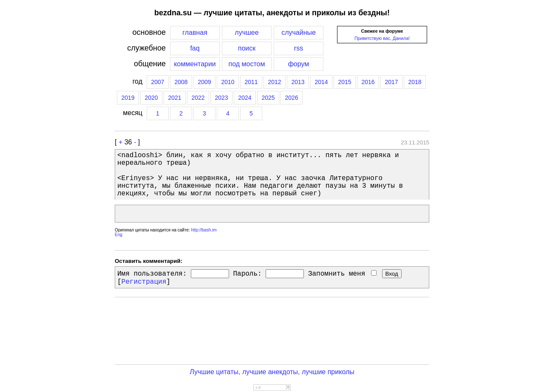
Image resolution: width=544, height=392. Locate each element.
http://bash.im (204, 230)
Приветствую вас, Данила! (382, 38)
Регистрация (144, 282)
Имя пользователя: (152, 274)
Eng (119, 235)
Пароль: (247, 274)
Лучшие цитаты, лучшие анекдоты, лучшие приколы (272, 372)
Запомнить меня (342, 274)
